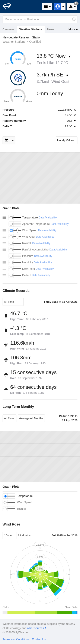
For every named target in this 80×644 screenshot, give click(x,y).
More (72, 29)
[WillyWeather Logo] (10, 6)
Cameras (8, 29)
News (51, 29)
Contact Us (39, 639)
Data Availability (48, 218)
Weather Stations (31, 29)
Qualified (35, 42)
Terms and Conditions (16, 639)
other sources (36, 628)
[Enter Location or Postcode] (40, 19)
